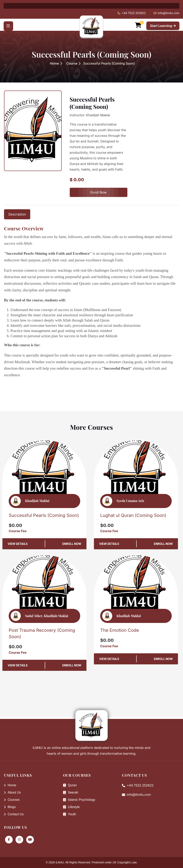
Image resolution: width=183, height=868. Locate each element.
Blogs (10, 807)
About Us (12, 792)
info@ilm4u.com (168, 13)
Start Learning (163, 25)
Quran (70, 785)
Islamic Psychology (79, 800)
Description (17, 214)
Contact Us (14, 814)
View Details (18, 544)
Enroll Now (98, 192)
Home (54, 63)
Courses (12, 800)
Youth (70, 814)
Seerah (71, 792)
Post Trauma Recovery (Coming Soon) (42, 633)
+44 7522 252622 (134, 13)
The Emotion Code (120, 630)
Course (72, 63)
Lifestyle (71, 807)
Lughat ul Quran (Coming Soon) (133, 515)
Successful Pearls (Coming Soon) (44, 515)
